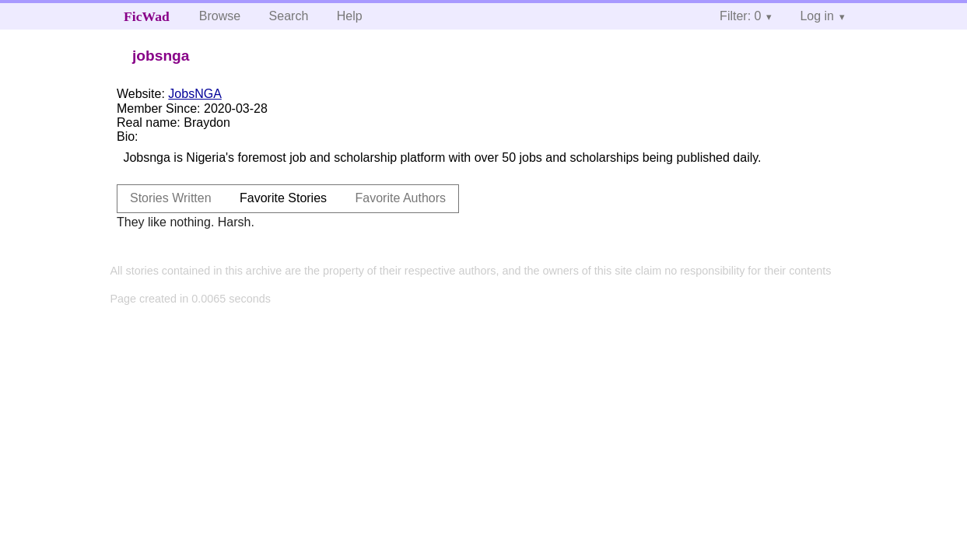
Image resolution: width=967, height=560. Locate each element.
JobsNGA (194, 94)
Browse (220, 16)
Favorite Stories (283, 198)
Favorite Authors (401, 198)
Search (289, 16)
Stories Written (171, 198)
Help (350, 16)
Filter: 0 (740, 16)
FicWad (147, 16)
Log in (817, 16)
